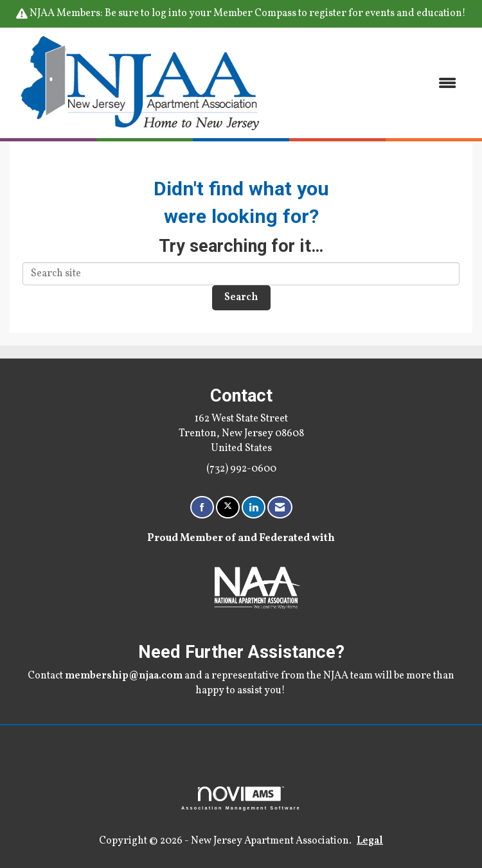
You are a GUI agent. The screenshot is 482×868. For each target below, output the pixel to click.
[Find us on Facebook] (202, 507)
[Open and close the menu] (370, 83)
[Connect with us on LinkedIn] (254, 507)
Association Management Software (241, 798)
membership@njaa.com (124, 676)
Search (241, 297)
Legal (370, 841)
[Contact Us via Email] (280, 507)
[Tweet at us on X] (228, 507)
